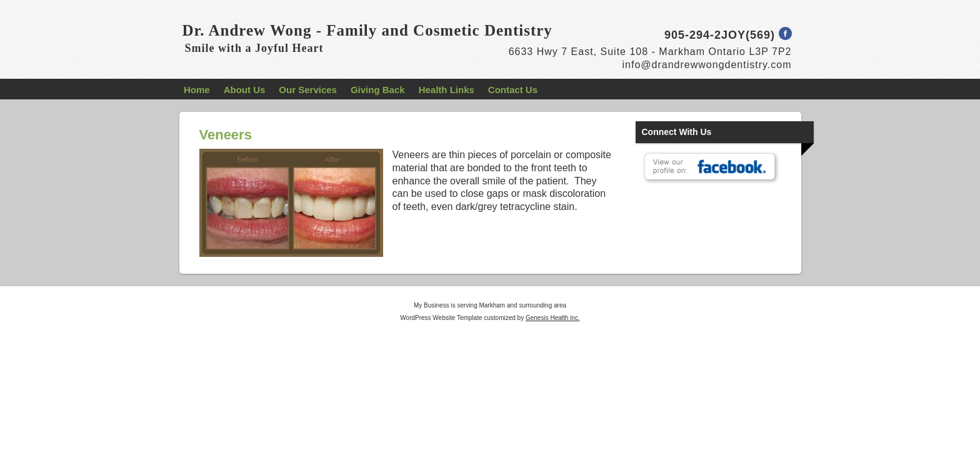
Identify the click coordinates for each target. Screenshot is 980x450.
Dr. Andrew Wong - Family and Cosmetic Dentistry (367, 30)
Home (197, 90)
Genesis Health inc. (553, 318)
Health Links (447, 90)
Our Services (308, 90)
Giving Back (378, 90)
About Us (245, 90)
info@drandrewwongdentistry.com (707, 65)
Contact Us (513, 90)
